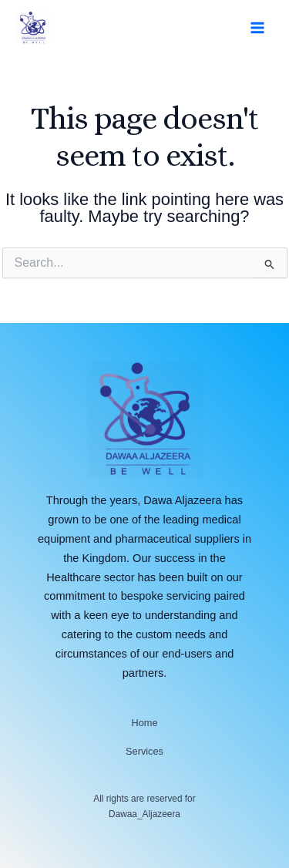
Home (144, 723)
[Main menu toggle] (257, 28)
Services (144, 751)
